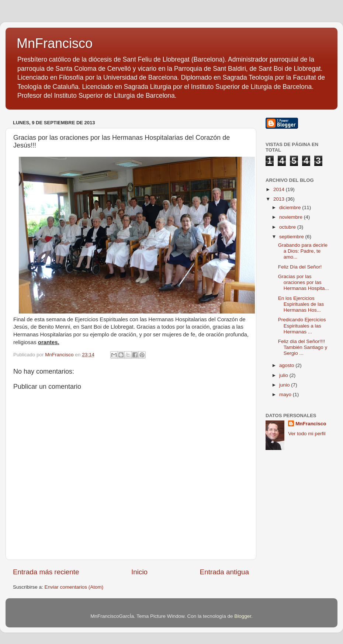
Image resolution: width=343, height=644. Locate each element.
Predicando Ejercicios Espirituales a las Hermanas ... (302, 326)
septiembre (292, 237)
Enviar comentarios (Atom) (74, 587)
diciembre (291, 207)
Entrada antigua (224, 572)
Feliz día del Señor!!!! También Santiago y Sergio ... (303, 347)
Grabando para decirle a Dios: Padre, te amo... (303, 251)
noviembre (292, 217)
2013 (280, 199)
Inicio (139, 572)
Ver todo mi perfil (307, 434)
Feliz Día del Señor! (300, 267)
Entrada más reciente (46, 572)
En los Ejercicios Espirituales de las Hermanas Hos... (301, 304)
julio (284, 375)
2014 (280, 189)
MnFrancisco (55, 43)
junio (285, 385)
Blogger (243, 616)
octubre (288, 227)
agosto (287, 365)
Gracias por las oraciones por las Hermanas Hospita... (304, 282)
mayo (286, 394)
